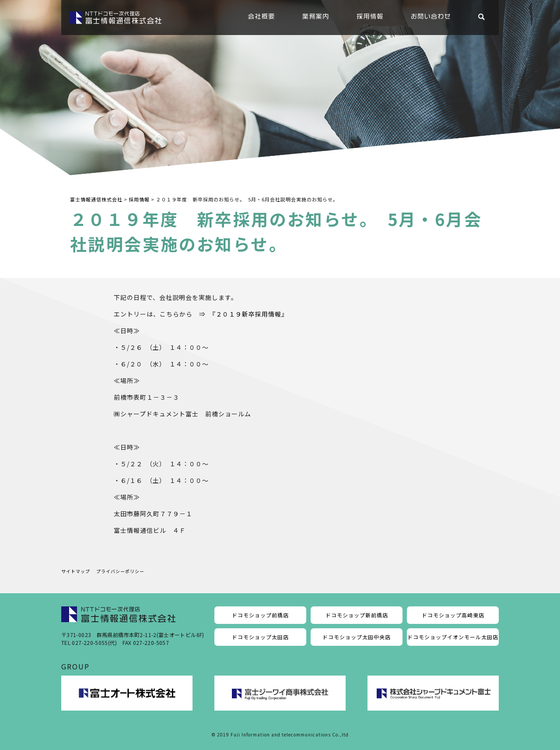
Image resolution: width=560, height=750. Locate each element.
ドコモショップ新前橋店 (357, 615)
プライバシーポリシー (120, 571)
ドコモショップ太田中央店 (357, 637)
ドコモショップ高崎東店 (453, 615)
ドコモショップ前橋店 (260, 615)
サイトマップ (76, 571)
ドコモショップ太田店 (260, 637)
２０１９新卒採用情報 (248, 314)
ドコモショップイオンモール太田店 (453, 637)
